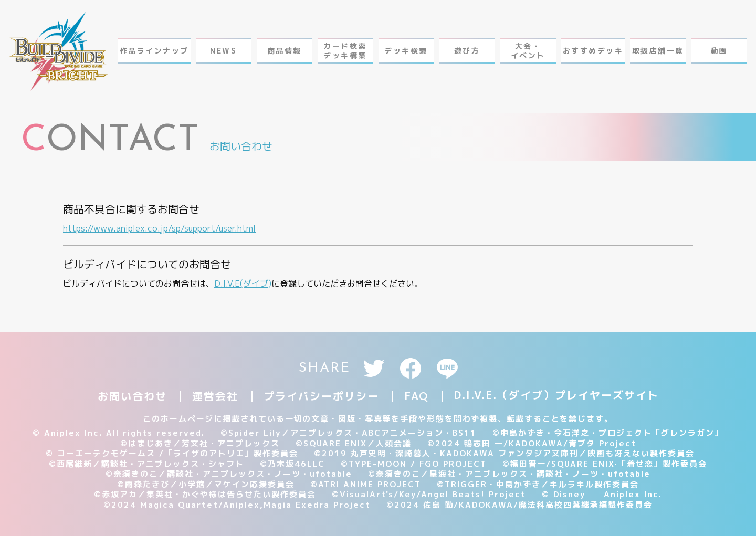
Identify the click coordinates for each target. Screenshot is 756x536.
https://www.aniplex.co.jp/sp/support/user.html (159, 228)
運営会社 (215, 396)
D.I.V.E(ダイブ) (243, 283)
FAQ (416, 396)
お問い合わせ (132, 396)
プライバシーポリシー (321, 396)
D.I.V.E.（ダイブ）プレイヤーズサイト (556, 395)
